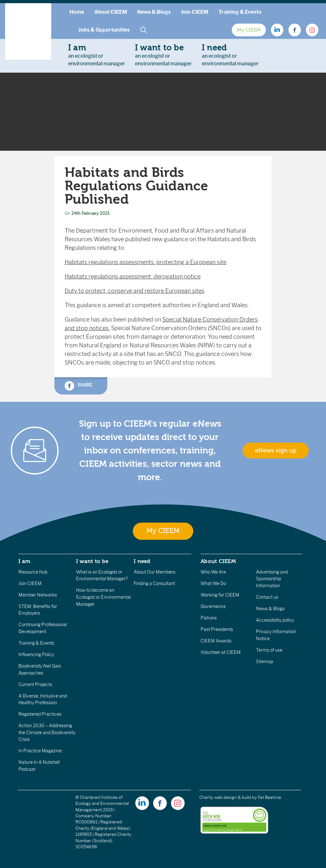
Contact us (267, 597)
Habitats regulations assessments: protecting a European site (145, 262)
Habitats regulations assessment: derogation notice (133, 277)
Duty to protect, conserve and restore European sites (135, 291)
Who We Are (213, 572)
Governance (213, 606)
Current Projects (35, 684)
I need (142, 561)
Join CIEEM (195, 12)
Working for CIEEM (220, 595)
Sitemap (265, 662)
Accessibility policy (275, 620)
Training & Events (240, 12)
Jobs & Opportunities (104, 30)
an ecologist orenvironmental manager (96, 55)
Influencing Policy (36, 655)
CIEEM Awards (216, 641)
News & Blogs (154, 12)
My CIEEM (249, 30)
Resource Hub (33, 572)
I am (25, 561)
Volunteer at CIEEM (221, 652)
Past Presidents (217, 629)
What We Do (213, 583)
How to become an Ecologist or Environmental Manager (103, 597)
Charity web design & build (225, 797)
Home (77, 12)
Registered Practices (40, 714)
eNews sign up (276, 451)
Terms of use (269, 650)
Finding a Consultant (154, 583)
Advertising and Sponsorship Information (272, 579)
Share (78, 386)
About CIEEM (111, 12)
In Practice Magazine (40, 751)
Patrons (209, 618)
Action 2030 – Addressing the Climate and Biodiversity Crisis (47, 732)
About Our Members (155, 572)
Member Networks (38, 595)
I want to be (92, 561)
